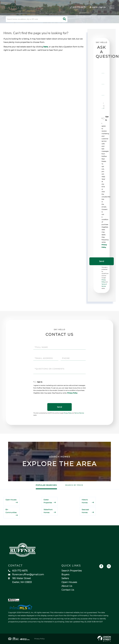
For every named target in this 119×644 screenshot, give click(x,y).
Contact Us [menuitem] (68, 590)
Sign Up (102, 7)
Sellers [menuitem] (65, 578)
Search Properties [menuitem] (72, 571)
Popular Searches (46, 485)
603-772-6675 (18, 571)
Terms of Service (79, 413)
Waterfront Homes (48, 511)
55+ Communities (11, 511)
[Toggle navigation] (112, 7)
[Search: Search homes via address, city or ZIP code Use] (37, 19)
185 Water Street (20, 580)
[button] (64, 19)
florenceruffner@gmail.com (26, 575)
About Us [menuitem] (67, 586)
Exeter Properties (48, 501)
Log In (93, 7)
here (46, 47)
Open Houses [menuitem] (69, 582)
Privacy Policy (72, 393)
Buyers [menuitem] (65, 575)
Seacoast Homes (85, 511)
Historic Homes (85, 501)
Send (102, 261)
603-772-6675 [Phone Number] (78, 7)
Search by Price (74, 485)
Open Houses (11, 500)
